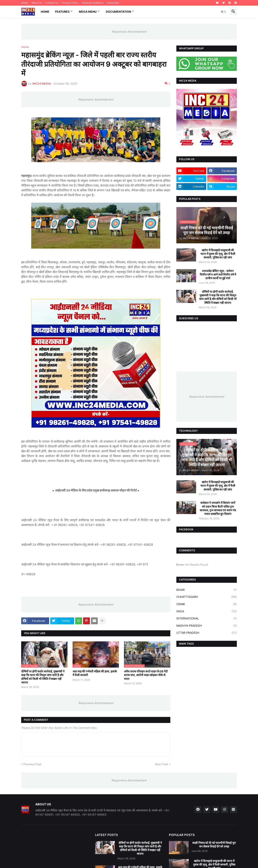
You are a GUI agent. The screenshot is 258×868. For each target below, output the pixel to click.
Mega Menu (88, 12)
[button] (224, 12)
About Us (37, 3)
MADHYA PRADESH (207, 626)
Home (24, 3)
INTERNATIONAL (207, 618)
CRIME (207, 604)
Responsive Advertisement (129, 32)
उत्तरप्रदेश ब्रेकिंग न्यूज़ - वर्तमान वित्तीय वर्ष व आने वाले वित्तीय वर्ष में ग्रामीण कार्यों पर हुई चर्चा (218, 274)
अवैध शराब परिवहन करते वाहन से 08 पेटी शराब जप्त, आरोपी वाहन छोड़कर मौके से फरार (146, 675)
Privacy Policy (70, 3)
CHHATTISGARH (207, 597)
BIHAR (207, 590)
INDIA (207, 611)
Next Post (162, 764)
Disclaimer (113, 3)
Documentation (118, 12)
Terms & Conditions (93, 3)
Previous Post (32, 764)
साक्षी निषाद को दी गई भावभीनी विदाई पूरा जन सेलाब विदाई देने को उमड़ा (214, 845)
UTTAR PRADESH (207, 633)
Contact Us (52, 3)
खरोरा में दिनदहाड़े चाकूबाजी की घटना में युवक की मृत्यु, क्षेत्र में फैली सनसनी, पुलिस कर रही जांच (218, 254)
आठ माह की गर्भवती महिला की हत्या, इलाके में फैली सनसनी (95, 673)
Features (62, 12)
